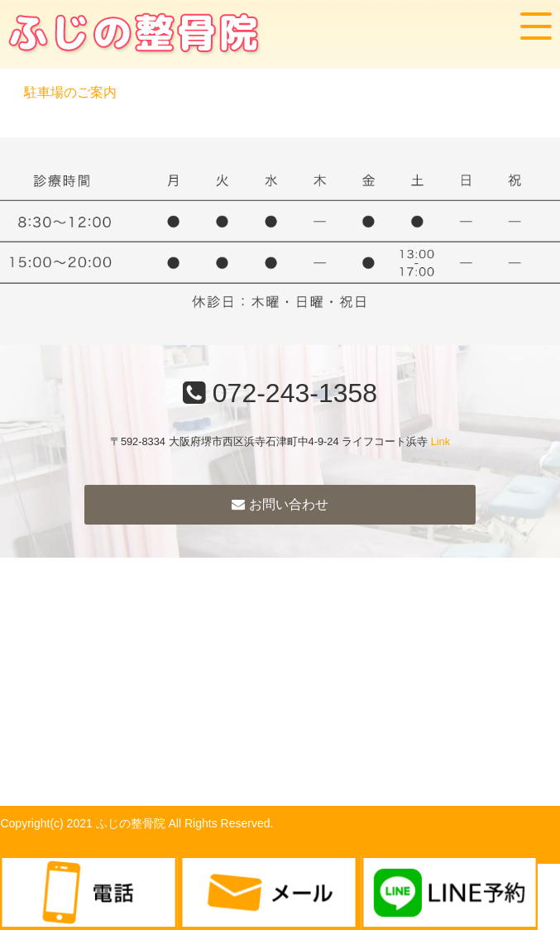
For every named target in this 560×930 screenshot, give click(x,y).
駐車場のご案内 (70, 92)
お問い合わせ (280, 504)
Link (440, 441)
